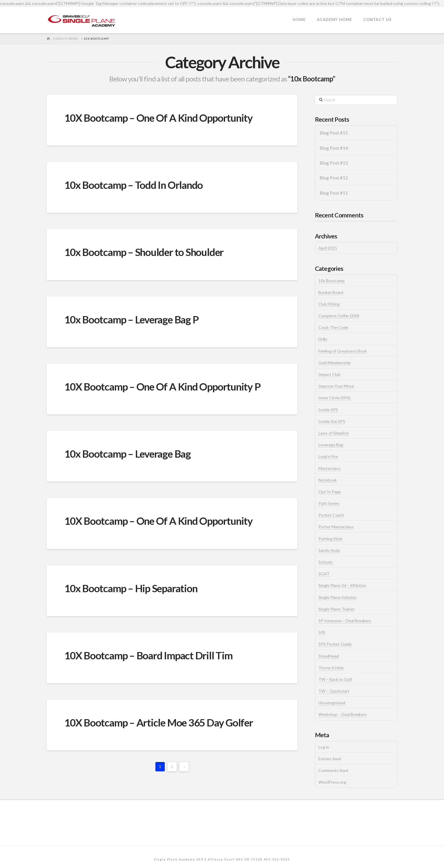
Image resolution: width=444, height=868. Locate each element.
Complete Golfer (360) (339, 316)
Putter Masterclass (336, 527)
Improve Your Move (336, 386)
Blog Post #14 (334, 148)
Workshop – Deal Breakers (343, 714)
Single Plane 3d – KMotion (342, 585)
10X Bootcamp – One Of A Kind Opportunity (158, 118)
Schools (326, 562)
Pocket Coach (331, 515)
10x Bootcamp (332, 281)
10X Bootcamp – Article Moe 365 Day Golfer (159, 722)
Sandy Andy (329, 550)
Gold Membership (335, 363)
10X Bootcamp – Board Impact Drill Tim (148, 655)
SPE (322, 632)
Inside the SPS (332, 421)
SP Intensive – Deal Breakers (345, 621)
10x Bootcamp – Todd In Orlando (133, 185)
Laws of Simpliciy (334, 433)
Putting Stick (330, 539)
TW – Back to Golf (335, 679)
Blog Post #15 (334, 133)
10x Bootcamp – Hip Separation (131, 588)
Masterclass (329, 468)
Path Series (329, 503)
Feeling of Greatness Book (343, 351)
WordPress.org (332, 782)
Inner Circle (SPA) (334, 398)
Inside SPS (328, 410)
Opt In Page (330, 492)
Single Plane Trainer (337, 609)
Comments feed (333, 770)
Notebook (328, 480)
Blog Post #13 (334, 163)
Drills (323, 339)
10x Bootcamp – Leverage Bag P (131, 319)
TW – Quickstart (334, 691)
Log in (324, 747)
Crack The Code (333, 327)
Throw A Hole (331, 668)
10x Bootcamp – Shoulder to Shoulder (144, 252)
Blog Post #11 (334, 193)
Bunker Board (331, 292)
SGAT (324, 574)
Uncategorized (332, 703)
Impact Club (329, 374)
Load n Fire (328, 456)
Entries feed (330, 759)
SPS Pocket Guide (335, 644)
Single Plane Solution (338, 597)
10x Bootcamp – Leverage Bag (128, 454)
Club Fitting (329, 304)
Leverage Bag (331, 445)
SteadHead (329, 656)
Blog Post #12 (334, 178)
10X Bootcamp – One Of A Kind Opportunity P (162, 386)
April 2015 (328, 248)
